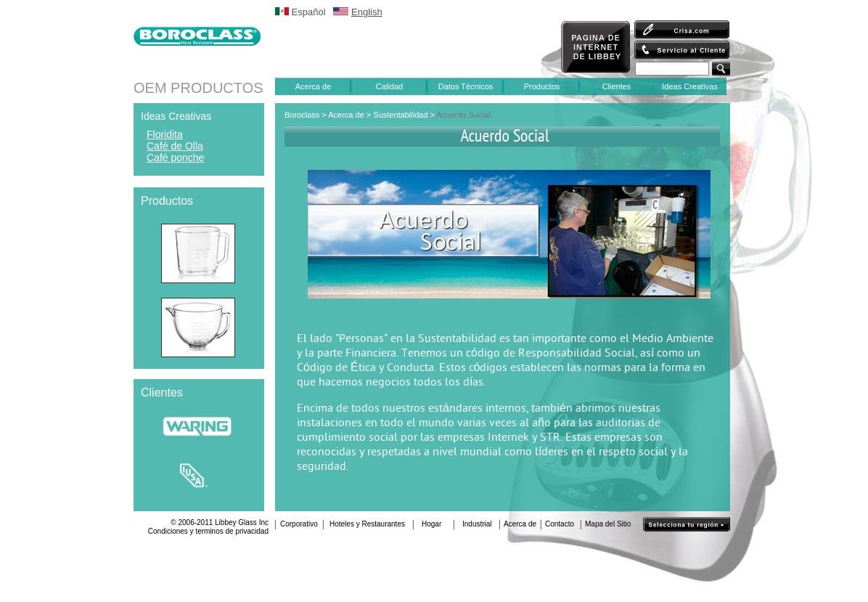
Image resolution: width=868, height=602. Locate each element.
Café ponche (175, 158)
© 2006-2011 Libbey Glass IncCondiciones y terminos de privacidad (208, 527)
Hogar (431, 524)
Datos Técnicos (466, 86)
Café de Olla (175, 146)
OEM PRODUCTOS (198, 88)
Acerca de (314, 86)
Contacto (560, 524)
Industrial (477, 524)
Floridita (165, 134)
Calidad (389, 86)
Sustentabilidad (401, 115)
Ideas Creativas (689, 86)
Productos (542, 86)
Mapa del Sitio (608, 524)
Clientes (617, 86)
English (367, 12)
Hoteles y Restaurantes (367, 524)
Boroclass (302, 115)
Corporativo (299, 524)
